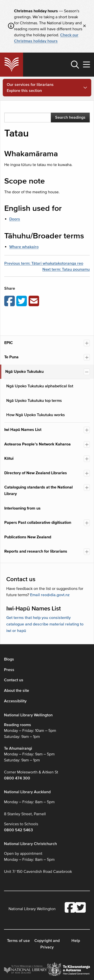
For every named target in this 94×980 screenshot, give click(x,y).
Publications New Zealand (28, 537)
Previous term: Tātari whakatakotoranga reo (44, 263)
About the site (17, 691)
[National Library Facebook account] (70, 908)
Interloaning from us (22, 508)
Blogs (9, 659)
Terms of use (18, 941)
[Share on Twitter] (22, 301)
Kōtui (9, 458)
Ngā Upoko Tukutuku (24, 372)
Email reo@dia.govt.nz (50, 595)
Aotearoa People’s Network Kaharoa (37, 444)
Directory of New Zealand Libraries (36, 473)
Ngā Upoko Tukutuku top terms (34, 401)
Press (9, 670)
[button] (75, 65)
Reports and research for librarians (36, 551)
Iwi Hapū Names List (23, 430)
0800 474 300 (17, 778)
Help (76, 941)
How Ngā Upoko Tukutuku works (36, 415)
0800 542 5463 (18, 830)
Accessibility (15, 701)
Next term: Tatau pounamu (66, 269)
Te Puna (11, 357)
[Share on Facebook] (10, 301)
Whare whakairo (24, 247)
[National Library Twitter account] (80, 908)
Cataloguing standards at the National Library (38, 491)
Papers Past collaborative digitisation (38, 523)
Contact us (14, 680)
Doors (15, 219)
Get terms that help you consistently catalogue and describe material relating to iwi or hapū (45, 624)
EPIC (9, 343)
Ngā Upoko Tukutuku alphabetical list (40, 386)
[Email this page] (35, 301)
